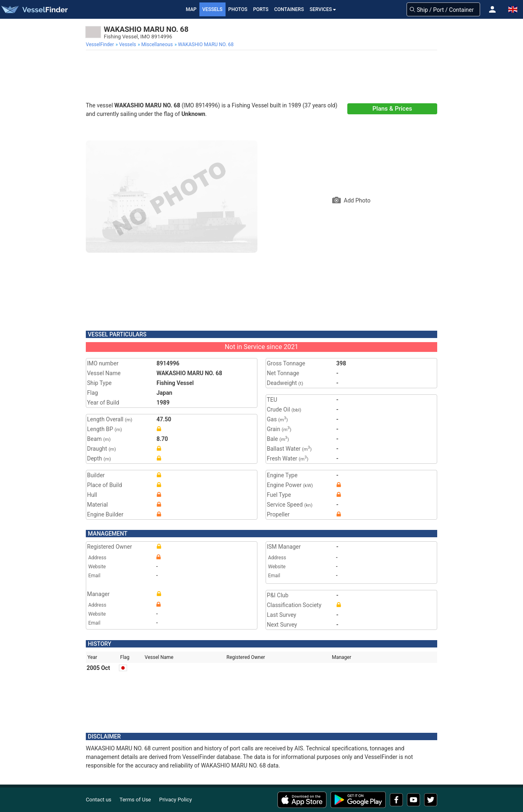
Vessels (212, 9)
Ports (261, 9)
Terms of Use (135, 800)
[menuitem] (101, 44)
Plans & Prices (392, 109)
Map (191, 9)
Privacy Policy (176, 800)
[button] (492, 9)
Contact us (99, 800)
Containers (289, 9)
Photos (238, 9)
